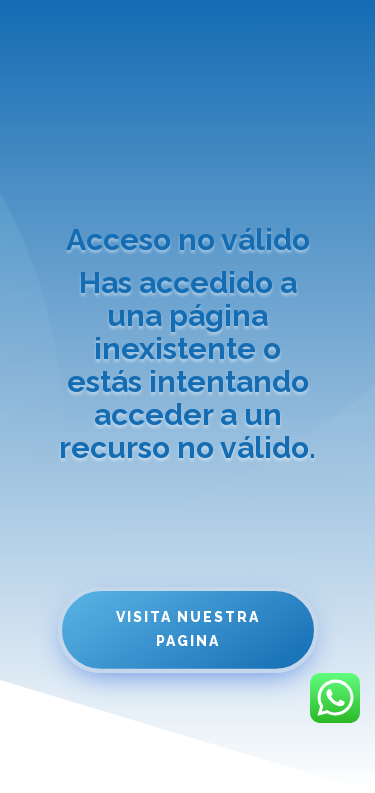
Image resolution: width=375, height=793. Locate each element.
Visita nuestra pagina (188, 629)
